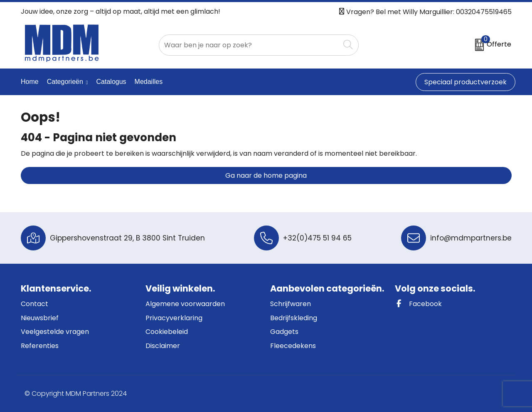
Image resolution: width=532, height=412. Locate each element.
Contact (34, 304)
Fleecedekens (293, 346)
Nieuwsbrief (40, 318)
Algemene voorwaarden (185, 304)
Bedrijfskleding (294, 318)
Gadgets (284, 332)
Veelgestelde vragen (55, 332)
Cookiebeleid (167, 332)
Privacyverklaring (174, 318)
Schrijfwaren (291, 304)
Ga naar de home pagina (266, 175)
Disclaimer (163, 346)
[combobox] (249, 45)
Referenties (40, 346)
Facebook (418, 304)
